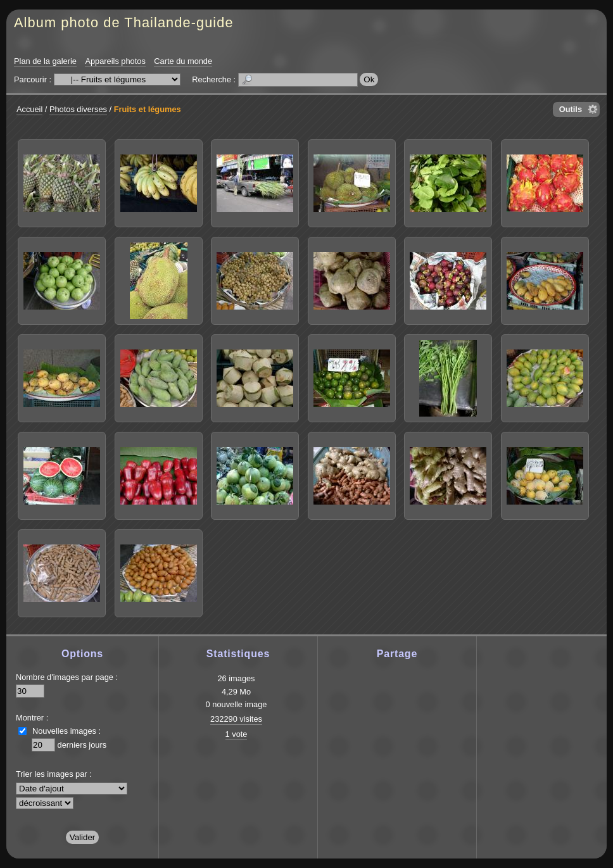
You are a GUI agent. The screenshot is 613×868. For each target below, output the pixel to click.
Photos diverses (78, 109)
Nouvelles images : (66, 731)
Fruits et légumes (148, 109)
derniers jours (82, 745)
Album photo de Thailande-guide (124, 22)
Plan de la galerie (45, 61)
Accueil (29, 109)
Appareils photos (115, 61)
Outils (571, 109)
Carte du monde (183, 61)
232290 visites (236, 719)
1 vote (237, 734)
